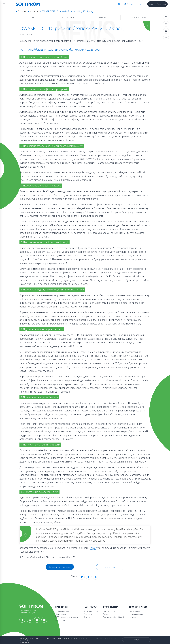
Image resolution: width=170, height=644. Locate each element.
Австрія (130, 4)
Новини (34, 11)
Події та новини (109, 611)
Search (119, 4)
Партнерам (91, 607)
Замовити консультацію (60, 567)
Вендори (87, 617)
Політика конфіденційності (113, 617)
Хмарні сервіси (61, 620)
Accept (136, 640)
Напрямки (61, 607)
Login (151, 4)
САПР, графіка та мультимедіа (67, 617)
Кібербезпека (60, 614)
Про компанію (67, 17)
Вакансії (103, 17)
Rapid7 (93, 548)
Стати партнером (91, 611)
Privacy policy (24, 642)
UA (141, 4)
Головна (22, 11)
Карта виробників (138, 17)
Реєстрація (161, 4)
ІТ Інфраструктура (62, 611)
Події (32, 17)
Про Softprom (138, 607)
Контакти (133, 617)
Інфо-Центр (110, 607)
